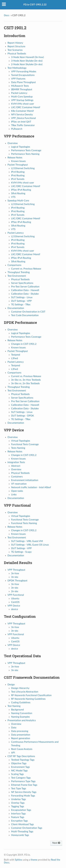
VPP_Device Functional (23, 118)
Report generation (21, 738)
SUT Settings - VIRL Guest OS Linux (30, 545)
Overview (13, 143)
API (13, 753)
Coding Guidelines (21, 702)
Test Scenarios (15, 50)
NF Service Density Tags (24, 792)
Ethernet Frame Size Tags (24, 785)
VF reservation (19, 484)
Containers (17, 477)
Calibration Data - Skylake (25, 294)
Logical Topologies (21, 147)
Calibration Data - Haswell (25, 290)
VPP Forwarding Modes (24, 72)
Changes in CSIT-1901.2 (24, 344)
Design (11, 685)
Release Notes (15, 158)
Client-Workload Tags (22, 824)
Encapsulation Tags (21, 810)
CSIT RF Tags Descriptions (21, 756)
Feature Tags (18, 817)
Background (17, 710)
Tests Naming (18, 448)
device (15, 609)
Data (14, 728)
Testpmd (16, 355)
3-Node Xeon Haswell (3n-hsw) (27, 57)
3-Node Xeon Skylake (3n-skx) (27, 61)
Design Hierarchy (20, 688)
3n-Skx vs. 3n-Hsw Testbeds (26, 380)
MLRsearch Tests (20, 86)
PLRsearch (17, 129)
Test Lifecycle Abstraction (25, 692)
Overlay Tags (18, 803)
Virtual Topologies (21, 441)
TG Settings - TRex (21, 305)
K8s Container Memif (22, 111)
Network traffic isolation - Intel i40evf (31, 487)
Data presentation (21, 735)
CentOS (15, 602)
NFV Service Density (22, 115)
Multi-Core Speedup (22, 97)
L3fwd (15, 358)
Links (14, 495)
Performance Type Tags (23, 781)
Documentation (16, 308)
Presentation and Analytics (22, 720)
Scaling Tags (17, 774)
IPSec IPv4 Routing (21, 190)
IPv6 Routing (18, 176)
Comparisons (14, 265)
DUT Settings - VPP (21, 301)
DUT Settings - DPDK (23, 416)
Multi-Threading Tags (22, 832)
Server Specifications (22, 283)
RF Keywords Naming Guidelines (28, 699)
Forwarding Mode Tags (23, 796)
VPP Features (18, 79)
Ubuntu (15, 599)
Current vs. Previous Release (26, 269)
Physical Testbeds (17, 54)
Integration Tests (16, 462)
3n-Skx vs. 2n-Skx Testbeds (25, 383)
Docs (7, 15)
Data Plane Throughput (23, 82)
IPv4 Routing (18, 172)
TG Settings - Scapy (21, 552)
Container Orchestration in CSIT (28, 312)
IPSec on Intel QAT (21, 122)
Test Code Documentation (25, 315)
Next (56, 843)
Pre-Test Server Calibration (25, 287)
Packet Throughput (18, 165)
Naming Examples (20, 717)
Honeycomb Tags (20, 835)
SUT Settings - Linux (22, 297)
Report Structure (16, 46)
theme (34, 860)
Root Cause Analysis (22, 749)
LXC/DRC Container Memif (26, 107)
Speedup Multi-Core (18, 201)
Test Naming (14, 706)
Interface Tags (18, 814)
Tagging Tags (18, 806)
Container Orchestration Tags (27, 828)
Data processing (20, 731)
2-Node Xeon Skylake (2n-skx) (27, 64)
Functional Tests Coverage (25, 444)
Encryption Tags (19, 821)
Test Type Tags (19, 789)
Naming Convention (22, 713)
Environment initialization (25, 480)
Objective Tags (19, 763)
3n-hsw (15, 573)
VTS (13, 197)
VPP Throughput (16, 570)
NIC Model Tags (19, 771)
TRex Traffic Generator (23, 125)
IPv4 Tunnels (18, 179)
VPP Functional (16, 595)
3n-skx (15, 577)
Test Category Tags (21, 778)
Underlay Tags (18, 799)
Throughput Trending (19, 272)
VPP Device (14, 606)
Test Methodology (17, 68)
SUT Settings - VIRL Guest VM (27, 541)
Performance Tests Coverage (26, 150)
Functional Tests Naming (24, 523)
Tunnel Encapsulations (23, 75)
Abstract (16, 466)
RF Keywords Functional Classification (31, 695)
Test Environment (17, 276)
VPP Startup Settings (22, 100)
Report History (15, 43)
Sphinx (18, 860)
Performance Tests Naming (25, 154)
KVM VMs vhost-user (23, 104)
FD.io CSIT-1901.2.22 (35, 5)
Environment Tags (20, 767)
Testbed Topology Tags (23, 760)
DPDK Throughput (17, 581)
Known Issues (18, 161)
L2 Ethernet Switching (23, 168)
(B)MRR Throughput (22, 89)
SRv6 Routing (18, 193)
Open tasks (17, 491)
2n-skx (15, 591)
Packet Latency (19, 93)
